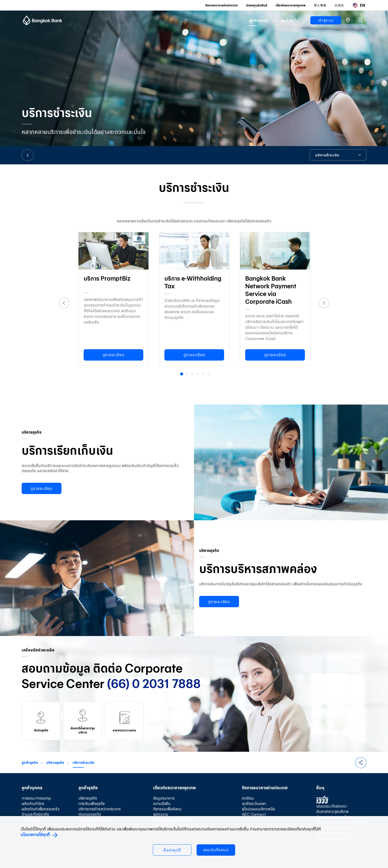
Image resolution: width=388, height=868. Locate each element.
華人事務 (320, 5)
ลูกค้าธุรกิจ (290, 20)
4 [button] (198, 374)
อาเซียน (248, 798)
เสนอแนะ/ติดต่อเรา (331, 806)
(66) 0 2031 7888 (154, 684)
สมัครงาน (161, 814)
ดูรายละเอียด (114, 355)
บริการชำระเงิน (83, 763)
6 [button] (209, 374)
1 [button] (182, 375)
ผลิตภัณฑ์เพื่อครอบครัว (41, 809)
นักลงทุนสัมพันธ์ (257, 5)
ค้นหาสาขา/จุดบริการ (332, 812)
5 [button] (204, 374)
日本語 (339, 5)
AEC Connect (254, 814)
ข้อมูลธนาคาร (164, 798)
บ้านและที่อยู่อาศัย (35, 814)
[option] (113, 298)
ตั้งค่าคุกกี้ (172, 850)
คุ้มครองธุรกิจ (90, 814)
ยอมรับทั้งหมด (216, 850)
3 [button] (193, 374)
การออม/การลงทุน (36, 798)
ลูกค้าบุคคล (259, 20)
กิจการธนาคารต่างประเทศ (222, 5)
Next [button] (324, 303)
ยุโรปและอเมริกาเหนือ (259, 809)
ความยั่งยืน (162, 804)
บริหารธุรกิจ (55, 763)
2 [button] (188, 374)
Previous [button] (64, 303)
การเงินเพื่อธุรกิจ (92, 804)
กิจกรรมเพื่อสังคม (167, 809)
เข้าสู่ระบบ (326, 20)
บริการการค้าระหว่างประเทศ (100, 809)
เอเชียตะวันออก (254, 804)
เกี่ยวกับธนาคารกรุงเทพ (291, 5)
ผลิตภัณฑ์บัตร (33, 804)
